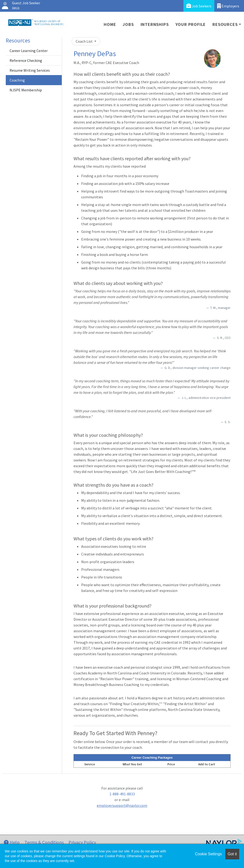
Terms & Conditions (44, 842)
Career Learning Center (29, 51)
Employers (228, 6)
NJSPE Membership (26, 90)
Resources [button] (225, 24)
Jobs (128, 24)
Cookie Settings (208, 854)
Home (110, 24)
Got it (232, 854)
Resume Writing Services (30, 70)
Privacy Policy (82, 842)
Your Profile (191, 24)
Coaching (17, 80)
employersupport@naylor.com (122, 805)
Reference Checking (26, 60)
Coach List (85, 41)
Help (12, 842)
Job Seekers (199, 6)
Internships (155, 24)
